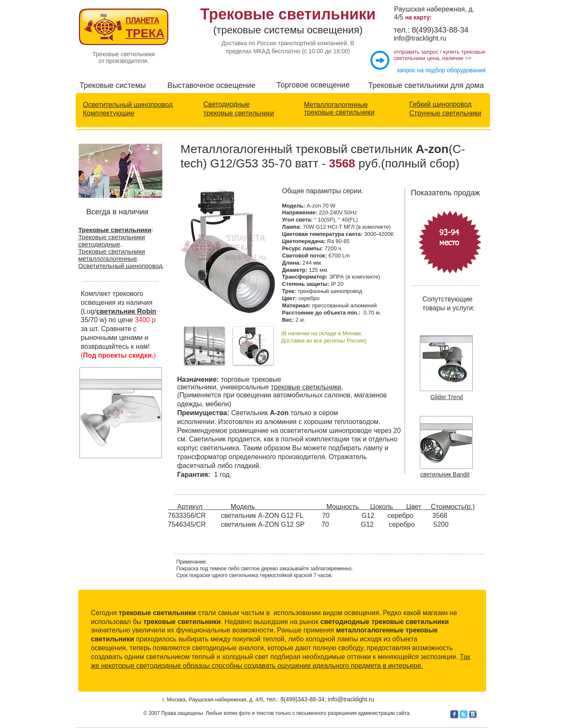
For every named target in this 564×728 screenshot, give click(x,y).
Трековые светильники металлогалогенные (112, 255)
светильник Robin (126, 311)
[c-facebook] (454, 714)
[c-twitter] (464, 714)
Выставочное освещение (211, 85)
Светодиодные (226, 104)
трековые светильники (239, 113)
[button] (204, 346)
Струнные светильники (445, 113)
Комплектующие (109, 113)
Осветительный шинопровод (128, 105)
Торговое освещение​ (313, 85)
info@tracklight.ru (420, 38)
